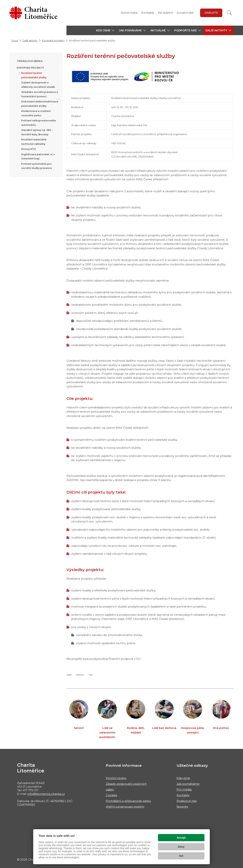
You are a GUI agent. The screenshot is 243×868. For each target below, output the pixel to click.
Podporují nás (187, 801)
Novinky (182, 807)
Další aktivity (30, 40)
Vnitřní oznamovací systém (125, 807)
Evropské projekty (53, 40)
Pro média (184, 789)
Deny (181, 847)
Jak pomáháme (188, 784)
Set (181, 856)
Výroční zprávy (116, 778)
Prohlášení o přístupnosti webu (128, 801)
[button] (105, 30)
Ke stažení (165, 13)
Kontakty (148, 13)
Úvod (15, 40)
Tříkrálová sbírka (30, 61)
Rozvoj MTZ (29, 149)
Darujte (211, 13)
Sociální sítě (185, 13)
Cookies (111, 795)
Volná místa (129, 13)
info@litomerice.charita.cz (46, 794)
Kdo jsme (183, 778)
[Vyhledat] (229, 13)
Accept (181, 838)
